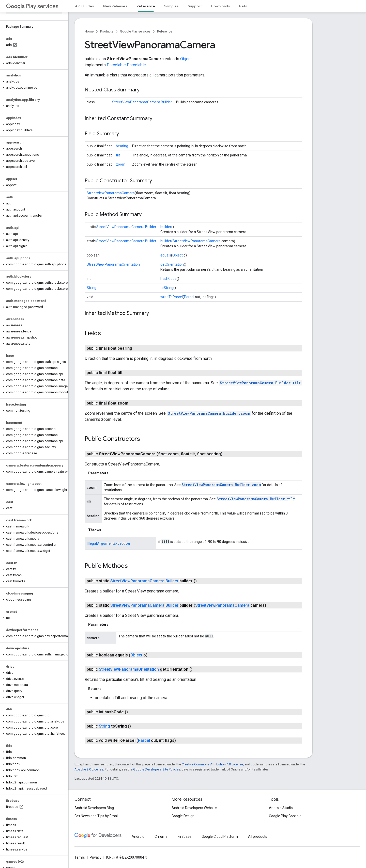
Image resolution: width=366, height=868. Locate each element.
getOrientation (172, 264)
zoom (121, 164)
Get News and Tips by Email (96, 816)
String (91, 288)
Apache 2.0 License (89, 769)
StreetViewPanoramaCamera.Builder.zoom (209, 413)
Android (138, 837)
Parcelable (116, 65)
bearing (122, 146)
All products (258, 837)
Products (107, 31)
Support (195, 6)
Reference (165, 31)
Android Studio (281, 808)
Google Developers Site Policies (157, 769)
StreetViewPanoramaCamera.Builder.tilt (260, 383)
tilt (118, 155)
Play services (32, 6)
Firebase (185, 837)
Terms (80, 857)
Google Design (183, 816)
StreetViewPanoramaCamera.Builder (142, 102)
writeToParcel (172, 297)
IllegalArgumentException (108, 543)
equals (166, 255)
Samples (171, 6)
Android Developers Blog (94, 808)
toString (167, 288)
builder (166, 227)
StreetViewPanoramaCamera (111, 193)
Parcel (189, 297)
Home (89, 31)
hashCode (169, 279)
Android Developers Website (194, 808)
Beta (243, 6)
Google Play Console (285, 816)
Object (186, 59)
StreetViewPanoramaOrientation (113, 264)
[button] (33, 63)
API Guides (85, 6)
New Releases (115, 6)
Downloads (220, 6)
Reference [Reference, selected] (146, 6)
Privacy (96, 857)
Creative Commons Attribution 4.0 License (212, 764)
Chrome (161, 837)
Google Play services (135, 31)
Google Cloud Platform (220, 837)
